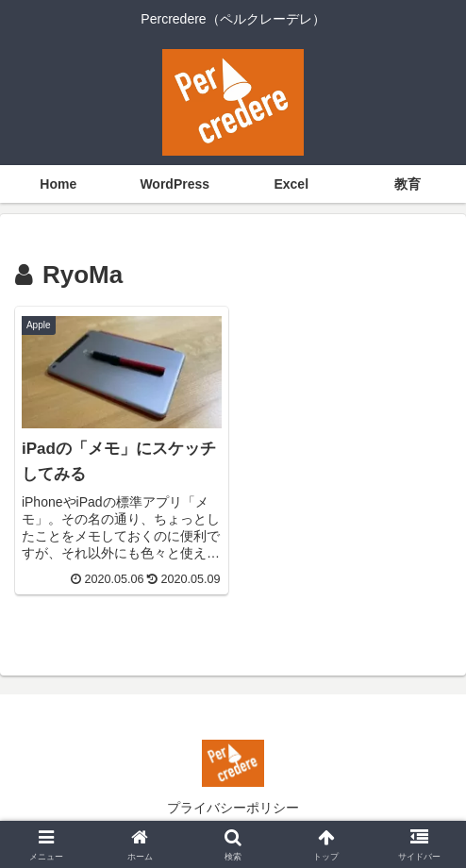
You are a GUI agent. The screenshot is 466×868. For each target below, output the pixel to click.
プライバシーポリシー (233, 808)
